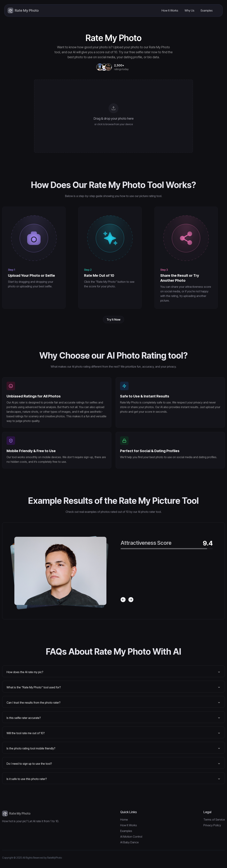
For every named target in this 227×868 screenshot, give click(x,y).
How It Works (170, 10)
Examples (207, 10)
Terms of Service (214, 820)
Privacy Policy (212, 825)
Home (124, 820)
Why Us (189, 10)
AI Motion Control (131, 837)
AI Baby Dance (129, 842)
